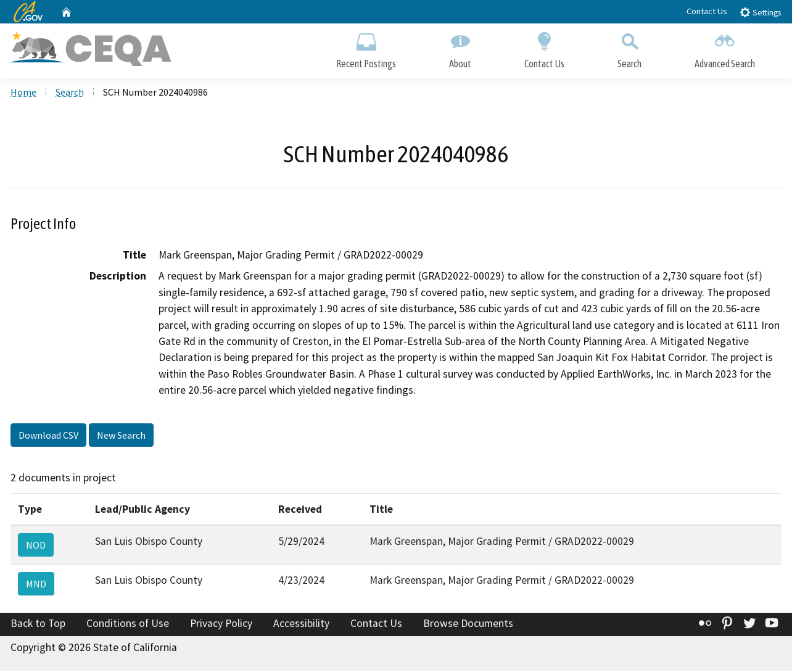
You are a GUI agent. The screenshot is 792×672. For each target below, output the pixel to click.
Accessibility (301, 624)
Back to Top (38, 624)
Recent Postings (366, 48)
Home (23, 93)
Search (629, 48)
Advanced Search (725, 48)
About (460, 48)
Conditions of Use (128, 624)
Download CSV (48, 436)
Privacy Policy (221, 624)
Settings (760, 12)
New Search (121, 436)
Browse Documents (468, 624)
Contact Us (707, 11)
